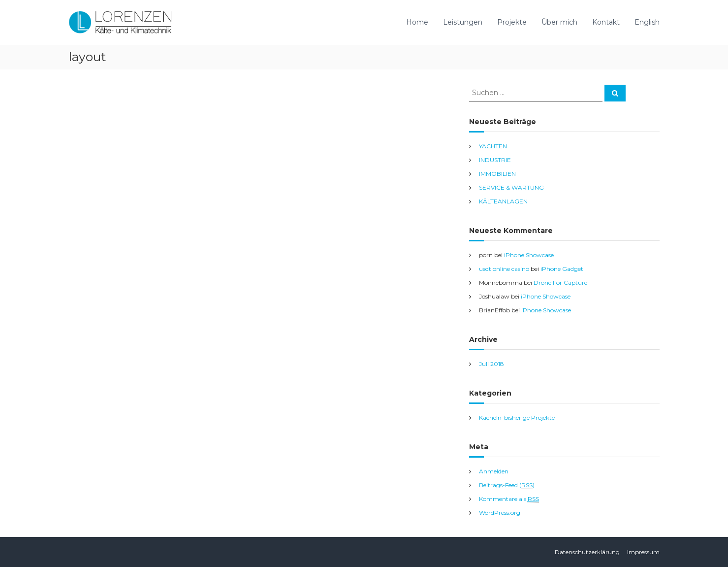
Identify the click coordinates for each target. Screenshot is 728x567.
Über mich (559, 22)
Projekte (512, 22)
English (647, 22)
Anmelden (494, 471)
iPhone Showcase (529, 255)
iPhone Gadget (562, 269)
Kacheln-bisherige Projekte (517, 417)
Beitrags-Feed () (507, 485)
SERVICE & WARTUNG (511, 187)
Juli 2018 (491, 364)
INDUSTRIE (495, 160)
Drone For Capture (560, 283)
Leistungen (463, 22)
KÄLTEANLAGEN (503, 201)
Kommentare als (509, 499)
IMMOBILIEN (497, 174)
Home (417, 22)
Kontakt (606, 22)
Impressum (643, 552)
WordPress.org (500, 513)
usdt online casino (504, 269)
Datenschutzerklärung (587, 552)
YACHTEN (493, 146)
